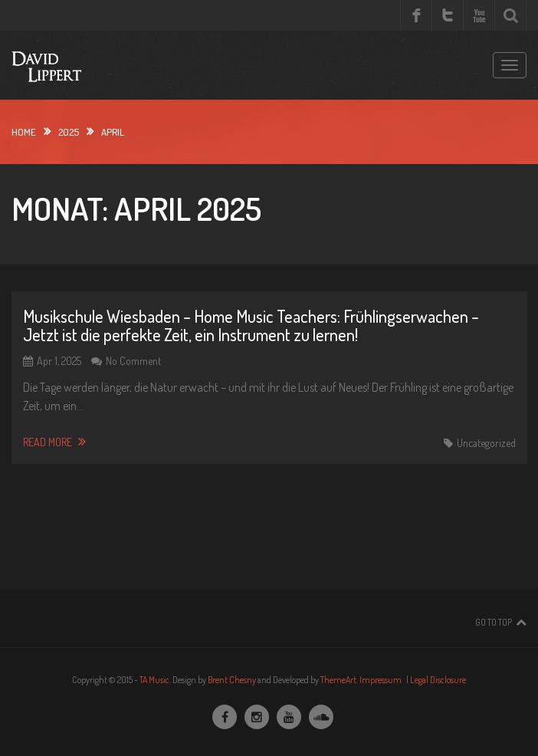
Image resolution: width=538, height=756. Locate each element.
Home (24, 132)
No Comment (133, 361)
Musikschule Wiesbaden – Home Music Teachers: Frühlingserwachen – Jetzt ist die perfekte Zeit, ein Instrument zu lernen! (251, 325)
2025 (69, 132)
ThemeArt (338, 680)
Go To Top (494, 622)
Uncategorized (486, 443)
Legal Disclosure (438, 680)
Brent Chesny (232, 680)
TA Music (154, 680)
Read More (54, 442)
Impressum (381, 680)
